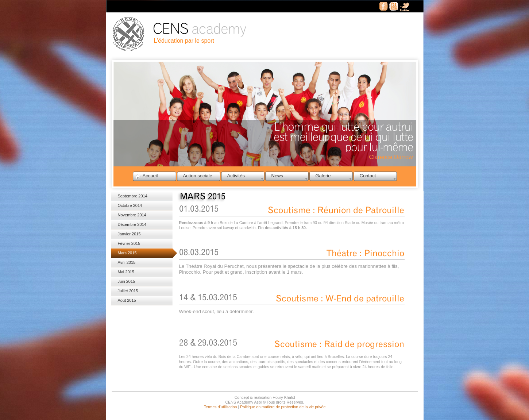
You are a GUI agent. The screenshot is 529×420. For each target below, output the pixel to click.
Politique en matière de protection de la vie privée (283, 407)
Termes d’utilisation (221, 407)
